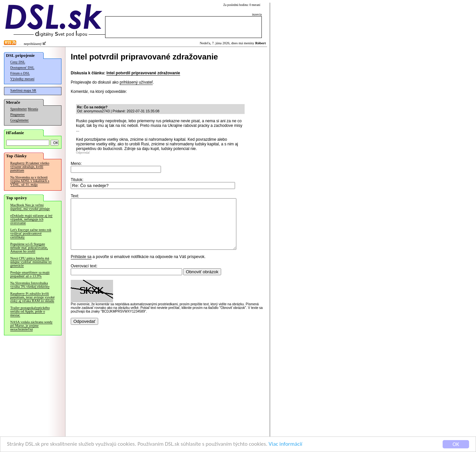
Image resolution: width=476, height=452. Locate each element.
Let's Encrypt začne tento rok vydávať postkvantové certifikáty (31, 233)
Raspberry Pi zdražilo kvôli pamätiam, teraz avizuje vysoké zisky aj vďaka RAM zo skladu (32, 297)
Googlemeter (20, 120)
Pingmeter (18, 114)
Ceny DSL (18, 62)
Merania (33, 109)
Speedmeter (19, 109)
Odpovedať (83, 153)
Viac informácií (286, 445)
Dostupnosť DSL (22, 68)
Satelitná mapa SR (23, 90)
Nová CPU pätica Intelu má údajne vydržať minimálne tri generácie (31, 262)
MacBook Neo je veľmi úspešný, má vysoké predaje (30, 207)
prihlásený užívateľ (136, 82)
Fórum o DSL (20, 73)
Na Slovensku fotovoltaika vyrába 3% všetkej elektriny (30, 285)
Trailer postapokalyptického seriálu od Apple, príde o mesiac (30, 311)
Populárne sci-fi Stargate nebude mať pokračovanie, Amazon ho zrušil (29, 248)
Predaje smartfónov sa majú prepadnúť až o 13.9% (30, 274)
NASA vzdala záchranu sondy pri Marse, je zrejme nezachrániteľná (31, 326)
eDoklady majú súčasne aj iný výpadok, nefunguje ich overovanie (31, 219)
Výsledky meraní (22, 79)
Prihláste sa (81, 267)
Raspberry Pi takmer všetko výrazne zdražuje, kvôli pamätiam (30, 167)
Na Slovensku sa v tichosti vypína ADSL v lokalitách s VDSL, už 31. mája (30, 181)
